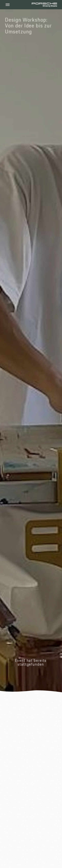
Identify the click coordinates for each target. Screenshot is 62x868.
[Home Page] (44, 5)
